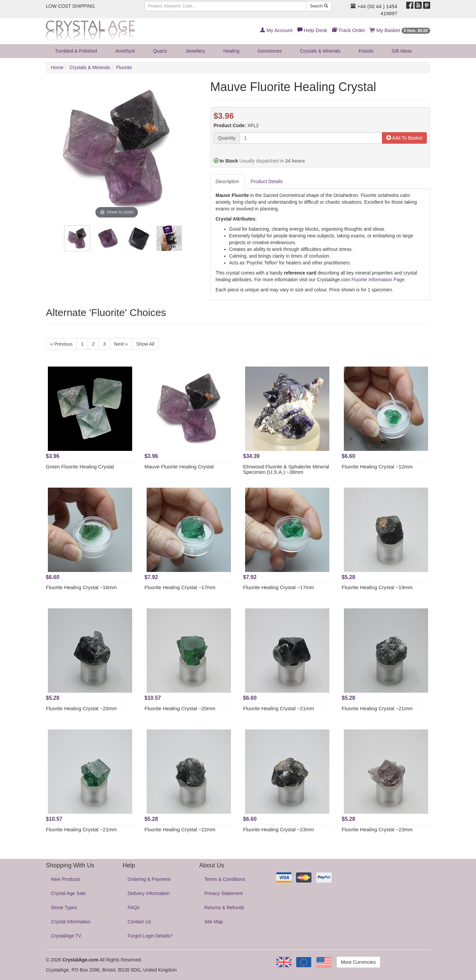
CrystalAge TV (66, 936)
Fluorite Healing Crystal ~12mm (377, 467)
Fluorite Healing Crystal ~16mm (81, 587)
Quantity (227, 138)
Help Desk (312, 30)
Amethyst (125, 51)
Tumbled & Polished (76, 51)
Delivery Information (149, 893)
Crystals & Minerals (320, 51)
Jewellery (195, 51)
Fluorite (124, 67)
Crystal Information (71, 922)
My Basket (400, 30)
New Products (66, 879)
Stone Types (64, 907)
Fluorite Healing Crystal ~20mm (81, 708)
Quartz (160, 51)
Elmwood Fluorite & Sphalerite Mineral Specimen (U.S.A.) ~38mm (286, 469)
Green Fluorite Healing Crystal (80, 467)
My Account (276, 30)
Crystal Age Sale (68, 893)
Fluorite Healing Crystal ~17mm (180, 587)
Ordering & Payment (149, 879)
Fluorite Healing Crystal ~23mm (279, 829)
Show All (145, 344)
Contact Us (139, 922)
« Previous (61, 344)
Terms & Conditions (225, 879)
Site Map (214, 922)
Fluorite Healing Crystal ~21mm (279, 708)
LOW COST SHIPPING (70, 6)
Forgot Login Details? (150, 936)
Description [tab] (228, 181)
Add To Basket (404, 138)
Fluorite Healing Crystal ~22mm (180, 829)
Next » (121, 344)
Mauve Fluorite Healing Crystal (179, 467)
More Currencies (358, 962)
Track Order (349, 30)
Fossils (366, 51)
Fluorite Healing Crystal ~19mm (377, 587)
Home (57, 67)
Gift (402, 51)
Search (319, 6)
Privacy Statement (224, 893)
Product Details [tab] (267, 181)
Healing (231, 51)
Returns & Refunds (224, 907)
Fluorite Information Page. (378, 280)
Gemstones (270, 51)
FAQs (134, 907)
